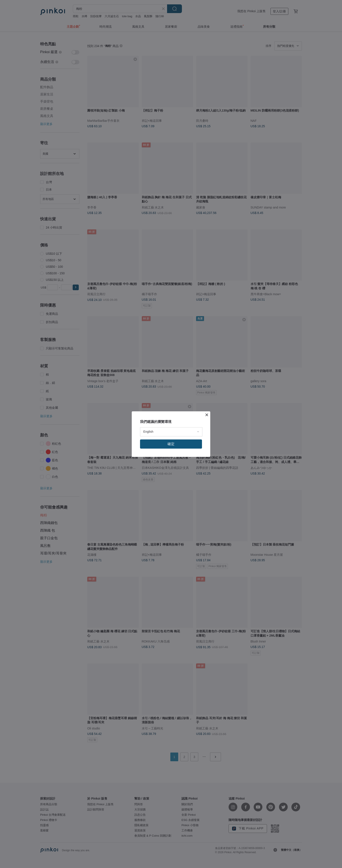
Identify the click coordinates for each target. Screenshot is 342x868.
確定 (171, 444)
